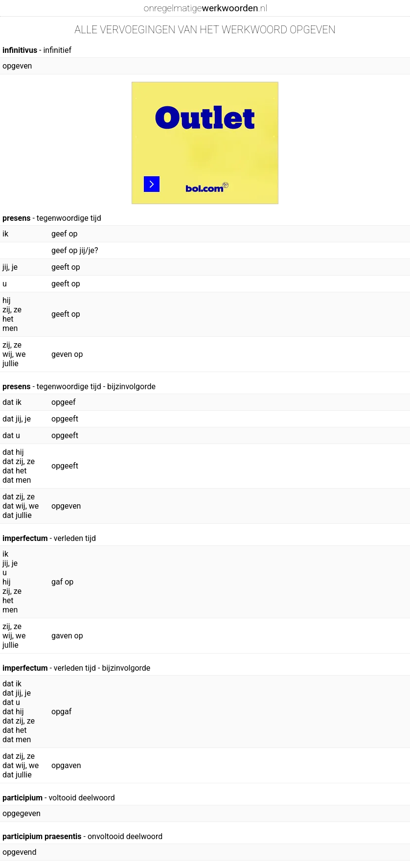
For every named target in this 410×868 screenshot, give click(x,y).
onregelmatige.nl (205, 8)
